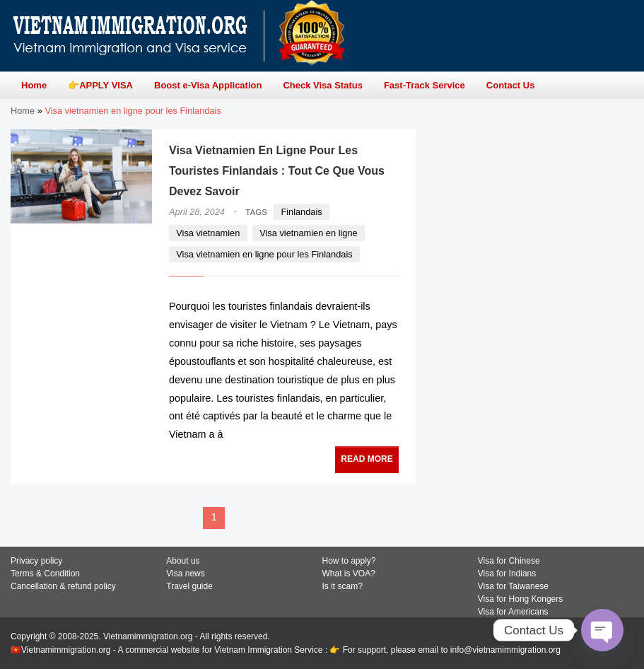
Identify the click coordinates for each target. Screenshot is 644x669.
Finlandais (301, 212)
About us (183, 561)
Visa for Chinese (509, 561)
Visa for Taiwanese (513, 586)
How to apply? (349, 561)
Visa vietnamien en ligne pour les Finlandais (264, 254)
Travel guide (189, 586)
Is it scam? (343, 586)
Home (23, 111)
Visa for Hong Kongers (521, 599)
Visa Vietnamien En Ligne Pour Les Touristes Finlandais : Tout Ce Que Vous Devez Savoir (277, 171)
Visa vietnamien (208, 233)
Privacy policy (36, 561)
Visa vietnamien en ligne (309, 233)
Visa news (185, 574)
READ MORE (367, 459)
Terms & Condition (45, 574)
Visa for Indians (507, 574)
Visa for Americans (513, 612)
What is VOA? (349, 574)
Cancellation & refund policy (63, 586)
